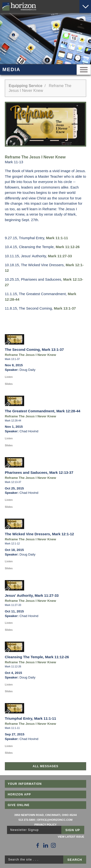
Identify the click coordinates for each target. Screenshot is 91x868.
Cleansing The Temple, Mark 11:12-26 (37, 657)
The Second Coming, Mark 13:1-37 (34, 349)
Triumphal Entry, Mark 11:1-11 (30, 718)
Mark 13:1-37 (65, 308)
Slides (9, 384)
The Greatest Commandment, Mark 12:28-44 (43, 411)
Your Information (25, 784)
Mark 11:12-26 (68, 247)
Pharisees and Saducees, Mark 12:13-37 (39, 472)
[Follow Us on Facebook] (38, 845)
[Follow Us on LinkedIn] (46, 845)
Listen (9, 377)
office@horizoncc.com (55, 820)
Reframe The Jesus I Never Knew (30, 355)
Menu (84, 70)
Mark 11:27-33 (60, 256)
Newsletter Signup (25, 830)
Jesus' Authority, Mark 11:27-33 (32, 595)
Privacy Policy (46, 825)
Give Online (19, 805)
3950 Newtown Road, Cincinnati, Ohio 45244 (45, 815)
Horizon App (19, 794)
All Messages (45, 766)
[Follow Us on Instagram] (53, 845)
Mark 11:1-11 (57, 238)
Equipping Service (26, 86)
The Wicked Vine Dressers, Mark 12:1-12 (39, 534)
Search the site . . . (23, 860)
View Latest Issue (71, 837)
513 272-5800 (27, 820)
